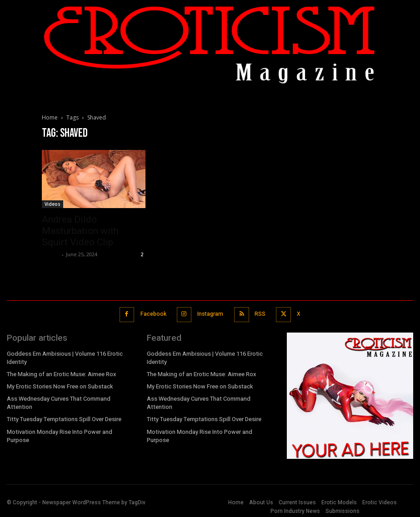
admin (51, 254)
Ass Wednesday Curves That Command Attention (58, 399)
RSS (259, 313)
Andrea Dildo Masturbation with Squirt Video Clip (80, 231)
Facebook (154, 313)
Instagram (210, 313)
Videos (52, 204)
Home (50, 117)
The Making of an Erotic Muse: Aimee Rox (60, 370)
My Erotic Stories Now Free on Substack (58, 383)
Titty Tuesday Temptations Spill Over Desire (62, 415)
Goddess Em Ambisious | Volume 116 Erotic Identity (64, 355)
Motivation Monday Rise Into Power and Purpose (69, 427)
